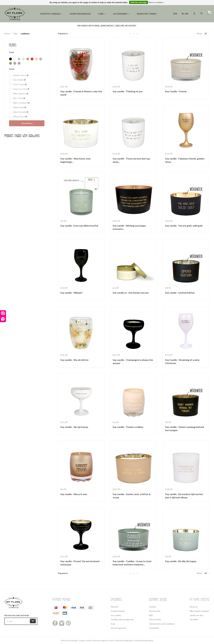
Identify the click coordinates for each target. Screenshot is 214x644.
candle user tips (196, 615)
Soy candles (116, 615)
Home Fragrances (118, 628)
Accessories (121, 14)
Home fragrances (80, 14)
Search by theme (147, 14)
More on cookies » (157, 3)
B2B (175, 14)
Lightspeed (129, 641)
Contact (153, 607)
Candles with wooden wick (122, 620)
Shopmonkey (148, 641)
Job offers (194, 620)
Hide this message (139, 3)
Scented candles (51, 14)
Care (102, 14)
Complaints (154, 628)
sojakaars (25, 34)
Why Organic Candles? (199, 611)
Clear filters (27, 123)
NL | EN (185, 14)
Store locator (155, 611)
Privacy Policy (155, 620)
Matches (115, 607)
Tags (15, 34)
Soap (113, 624)
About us (194, 607)
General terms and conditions (162, 624)
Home (7, 34)
